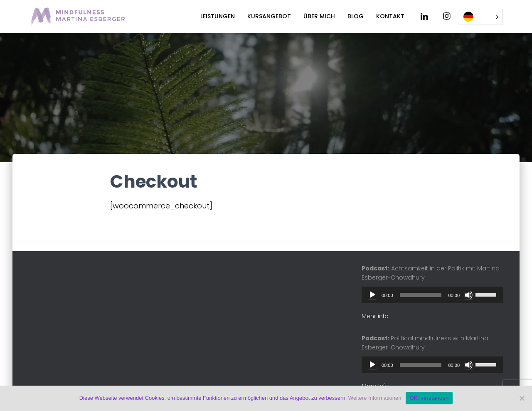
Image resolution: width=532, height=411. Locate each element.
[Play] (372, 295)
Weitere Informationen (375, 398)
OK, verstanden (429, 398)
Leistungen (218, 16)
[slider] (421, 295)
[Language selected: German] (481, 17)
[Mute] (469, 295)
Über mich (319, 16)
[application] (432, 295)
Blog (356, 16)
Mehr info (375, 316)
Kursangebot (269, 16)
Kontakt (390, 16)
